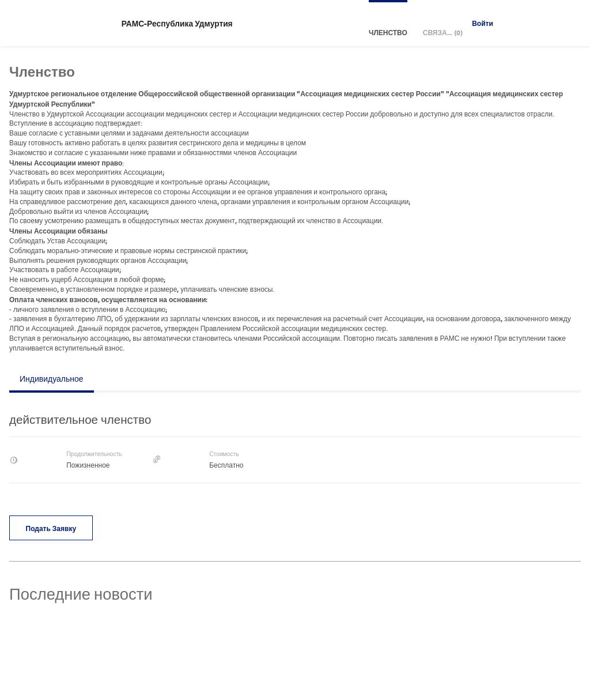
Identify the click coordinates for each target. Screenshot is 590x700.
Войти (483, 23)
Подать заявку (51, 528)
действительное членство (80, 419)
